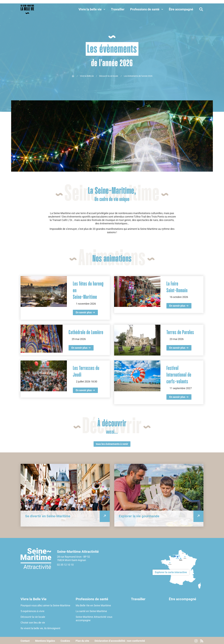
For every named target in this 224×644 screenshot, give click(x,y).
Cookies (66, 640)
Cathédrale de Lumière (86, 332)
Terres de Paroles (180, 332)
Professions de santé (92, 598)
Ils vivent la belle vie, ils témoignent (40, 627)
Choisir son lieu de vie (33, 622)
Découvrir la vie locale (109, 76)
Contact (25, 640)
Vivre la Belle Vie (33, 598)
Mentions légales (45, 640)
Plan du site (83, 640)
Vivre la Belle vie (87, 76)
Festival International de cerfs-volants (179, 375)
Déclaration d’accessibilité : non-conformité (120, 640)
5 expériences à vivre (32, 610)
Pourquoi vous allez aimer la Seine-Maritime (45, 605)
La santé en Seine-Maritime (91, 610)
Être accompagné (182, 598)
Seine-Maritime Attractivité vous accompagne (94, 618)
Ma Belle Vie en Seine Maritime (93, 605)
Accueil (73, 76)
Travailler (138, 598)
